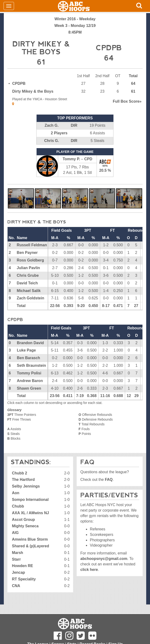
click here (89, 570)
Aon (16, 493)
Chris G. (52, 141)
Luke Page (26, 350)
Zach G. (52, 125)
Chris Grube (28, 275)
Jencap (18, 572)
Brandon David (30, 343)
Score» (127, 101)
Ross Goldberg (30, 260)
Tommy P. (71, 159)
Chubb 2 (19, 473)
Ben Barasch (28, 358)
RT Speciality (24, 579)
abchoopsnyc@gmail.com (104, 559)
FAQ (109, 480)
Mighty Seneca (25, 526)
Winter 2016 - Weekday (75, 19)
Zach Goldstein (31, 298)
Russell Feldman (32, 245)
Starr (16, 559)
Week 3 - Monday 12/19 (75, 26)
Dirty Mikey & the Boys (33, 91)
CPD (88, 159)
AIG (15, 533)
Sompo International (30, 500)
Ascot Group (23, 520)
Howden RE (22, 566)
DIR (74, 125)
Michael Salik (29, 291)
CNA (16, 586)
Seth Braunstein (31, 365)
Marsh (17, 553)
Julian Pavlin (28, 268)
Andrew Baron (30, 381)
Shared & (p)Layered (30, 546)
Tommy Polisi (29, 373)
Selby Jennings (26, 486)
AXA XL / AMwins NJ (30, 513)
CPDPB (19, 83)
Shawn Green (29, 388)
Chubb (18, 506)
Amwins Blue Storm (30, 539)
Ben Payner (27, 253)
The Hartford (23, 480)
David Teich (27, 283)
